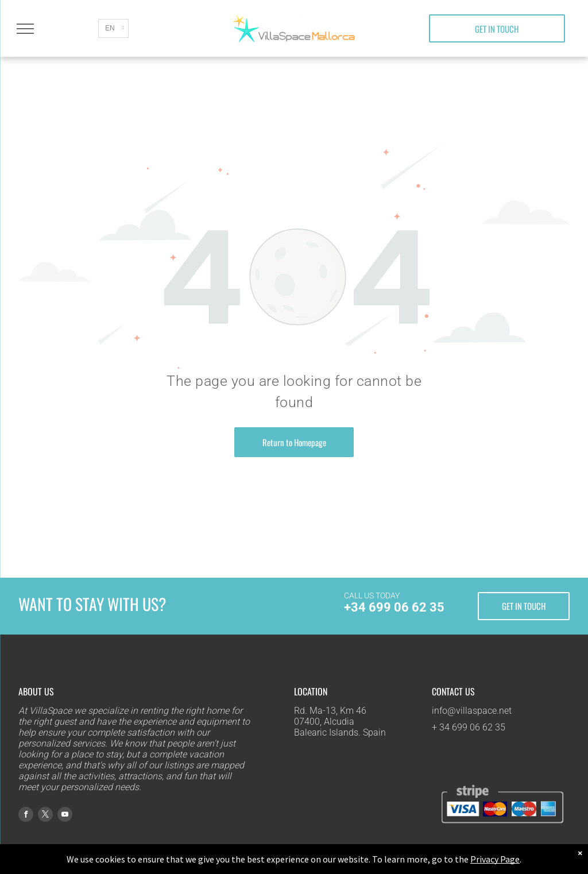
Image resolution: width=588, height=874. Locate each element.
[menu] (25, 29)
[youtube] (65, 816)
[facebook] (26, 816)
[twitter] (45, 816)
